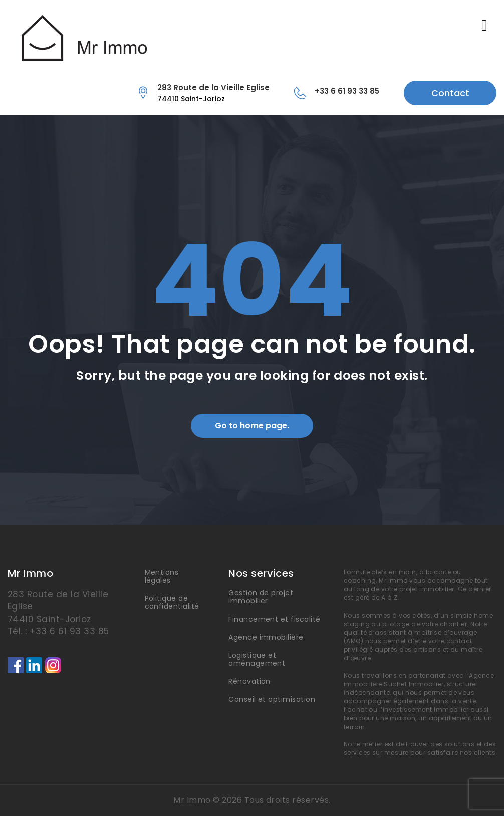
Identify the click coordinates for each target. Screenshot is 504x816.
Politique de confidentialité (172, 602)
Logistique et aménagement (257, 659)
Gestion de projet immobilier (261, 597)
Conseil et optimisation (272, 699)
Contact (450, 93)
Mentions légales (162, 576)
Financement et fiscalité (275, 619)
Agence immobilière (266, 637)
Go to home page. (252, 425)
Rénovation (249, 681)
